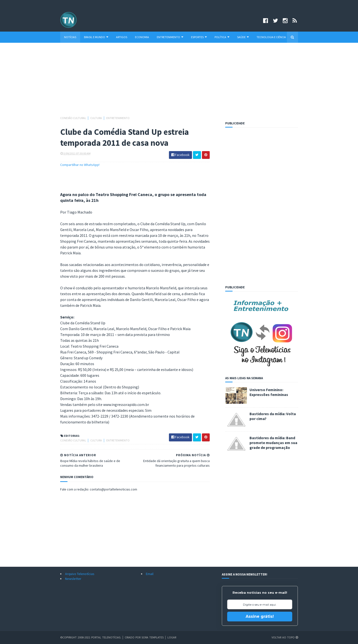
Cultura (96, 118)
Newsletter (73, 579)
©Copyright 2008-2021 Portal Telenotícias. (91, 637)
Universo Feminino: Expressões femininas (269, 392)
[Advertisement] (179, 82)
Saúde (243, 37)
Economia (142, 37)
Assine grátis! (260, 616)
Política (222, 37)
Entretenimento (170, 37)
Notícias (70, 37)
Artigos (122, 37)
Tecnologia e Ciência (271, 37)
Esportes (199, 37)
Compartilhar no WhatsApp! (80, 165)
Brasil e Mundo (96, 37)
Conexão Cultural (73, 118)
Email (150, 574)
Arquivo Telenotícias (80, 574)
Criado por (133, 637)
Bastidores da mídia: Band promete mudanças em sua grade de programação (273, 443)
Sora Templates (153, 637)
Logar (172, 637)
